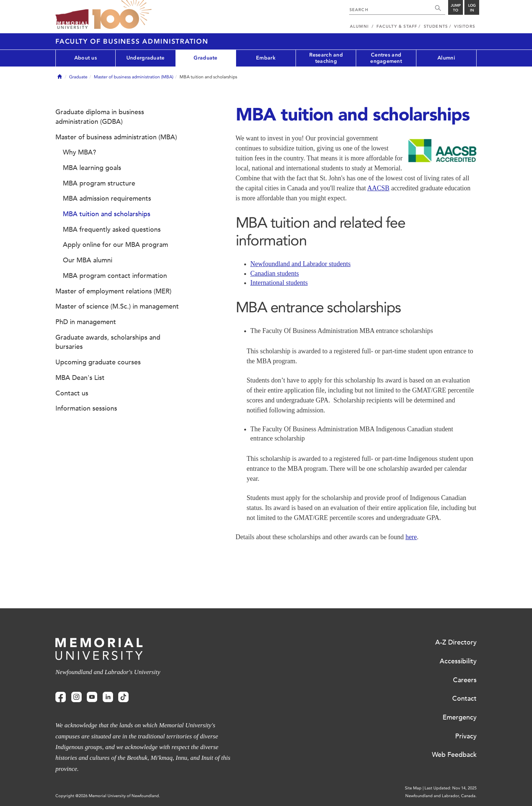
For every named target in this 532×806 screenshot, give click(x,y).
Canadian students (275, 273)
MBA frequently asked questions (112, 229)
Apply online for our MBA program (115, 245)
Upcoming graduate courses (98, 362)
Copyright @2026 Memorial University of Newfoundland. (108, 796)
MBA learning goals (92, 168)
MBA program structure (99, 183)
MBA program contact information (115, 276)
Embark (266, 58)
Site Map (413, 788)
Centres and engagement (386, 58)
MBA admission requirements (107, 198)
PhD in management (86, 322)
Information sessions (86, 408)
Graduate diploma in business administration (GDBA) (100, 117)
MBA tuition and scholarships (107, 214)
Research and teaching (326, 58)
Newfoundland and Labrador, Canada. (441, 796)
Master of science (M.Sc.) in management (117, 306)
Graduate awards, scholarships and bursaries (108, 342)
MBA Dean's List (80, 378)
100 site (122, 15)
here (411, 537)
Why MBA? (79, 152)
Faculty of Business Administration (132, 41)
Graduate (205, 58)
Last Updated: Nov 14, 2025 (451, 788)
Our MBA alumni (88, 260)
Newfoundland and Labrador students (301, 264)
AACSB (378, 188)
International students (279, 283)
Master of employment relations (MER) (113, 291)
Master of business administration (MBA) (134, 77)
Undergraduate (146, 58)
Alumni (446, 58)
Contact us (72, 393)
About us (86, 58)
